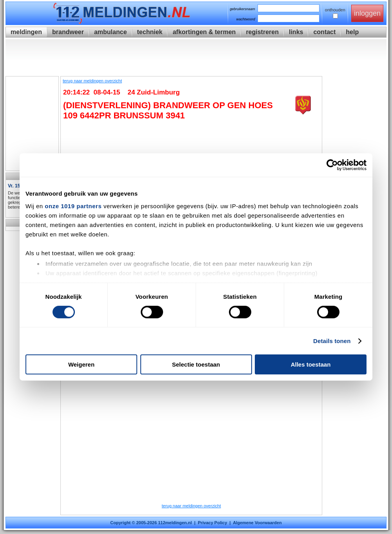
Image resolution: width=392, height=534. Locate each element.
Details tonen (332, 341)
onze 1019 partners (73, 206)
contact (324, 32)
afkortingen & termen (204, 32)
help (352, 32)
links (296, 32)
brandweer (68, 32)
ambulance (111, 32)
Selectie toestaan (196, 364)
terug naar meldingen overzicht (92, 81)
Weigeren (81, 364)
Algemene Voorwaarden (257, 523)
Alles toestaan (311, 364)
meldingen (26, 32)
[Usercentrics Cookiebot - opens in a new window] (332, 165)
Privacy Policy (213, 523)
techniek (150, 32)
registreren (262, 32)
